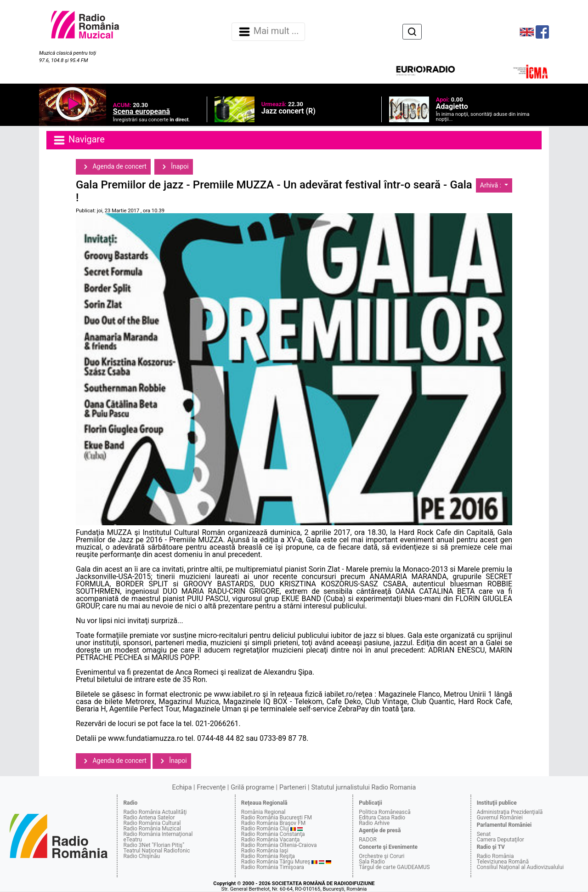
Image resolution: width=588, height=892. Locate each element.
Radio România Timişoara (273, 867)
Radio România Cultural (152, 823)
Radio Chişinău (141, 856)
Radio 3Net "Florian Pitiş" (154, 845)
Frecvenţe (211, 787)
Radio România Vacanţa (271, 840)
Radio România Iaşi (265, 851)
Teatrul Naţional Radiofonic (156, 851)
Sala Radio (372, 862)
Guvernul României (500, 818)
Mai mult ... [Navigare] (268, 32)
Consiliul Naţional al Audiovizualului (520, 867)
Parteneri (293, 787)
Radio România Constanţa (273, 834)
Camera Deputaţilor (500, 840)
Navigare (79, 140)
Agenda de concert (113, 167)
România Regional (263, 812)
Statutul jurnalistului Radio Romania (363, 787)
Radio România (495, 856)
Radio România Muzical (152, 829)
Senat (484, 834)
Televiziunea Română (503, 862)
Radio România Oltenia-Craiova (279, 845)
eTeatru (132, 840)
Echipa (182, 787)
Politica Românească (385, 812)
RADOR (368, 840)
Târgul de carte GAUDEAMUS (394, 867)
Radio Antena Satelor (149, 818)
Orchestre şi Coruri (382, 856)
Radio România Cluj (265, 829)
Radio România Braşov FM (273, 823)
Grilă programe (252, 787)
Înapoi (174, 167)
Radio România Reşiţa (268, 856)
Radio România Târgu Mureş (276, 862)
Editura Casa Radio (382, 818)
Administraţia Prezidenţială (510, 812)
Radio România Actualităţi (155, 812)
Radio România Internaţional (158, 834)
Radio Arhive (374, 823)
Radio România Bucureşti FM (277, 818)
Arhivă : (492, 185)
